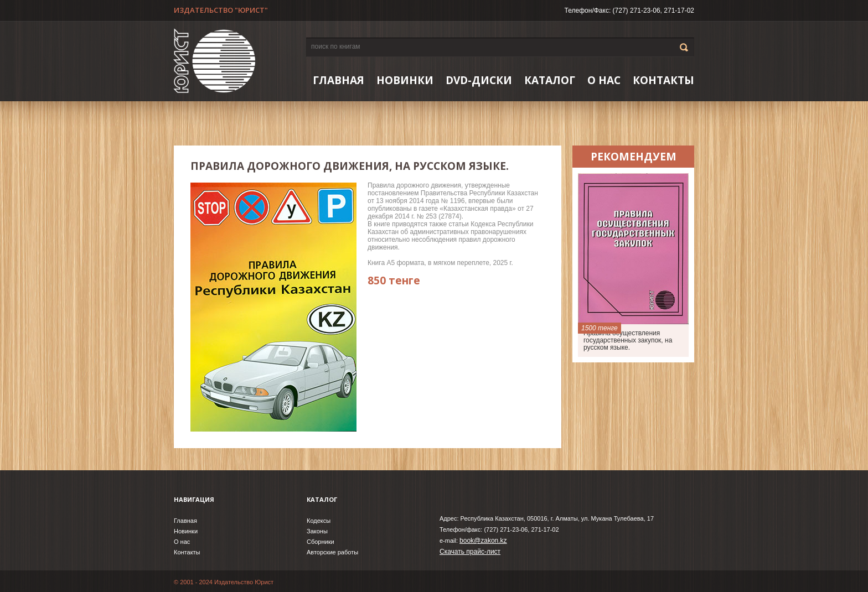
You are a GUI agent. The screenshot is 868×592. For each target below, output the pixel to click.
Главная (339, 80)
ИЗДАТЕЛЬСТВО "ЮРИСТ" (221, 10)
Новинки (186, 531)
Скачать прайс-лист (470, 552)
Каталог (550, 80)
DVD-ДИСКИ (479, 80)
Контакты (663, 80)
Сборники (321, 542)
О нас (604, 80)
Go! (684, 47)
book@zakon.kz (483, 541)
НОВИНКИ (405, 80)
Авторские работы (332, 552)
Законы (317, 531)
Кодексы (319, 521)
